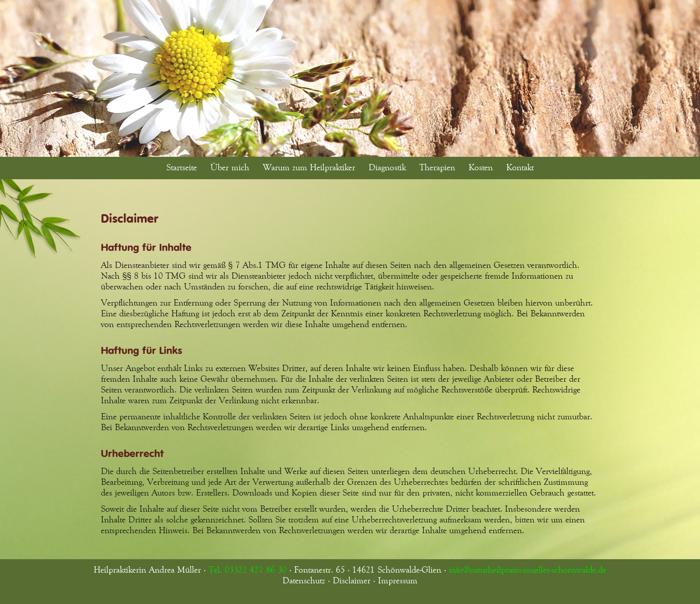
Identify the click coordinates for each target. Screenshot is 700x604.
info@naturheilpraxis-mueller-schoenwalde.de (528, 570)
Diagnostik (387, 168)
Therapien (437, 168)
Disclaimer (352, 581)
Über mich (230, 168)
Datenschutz (304, 581)
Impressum (398, 581)
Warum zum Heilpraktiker (309, 168)
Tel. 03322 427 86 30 (248, 570)
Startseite (182, 168)
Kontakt (520, 168)
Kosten (481, 168)
